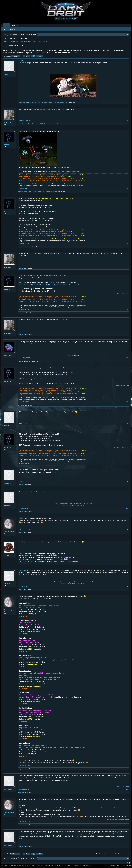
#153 (127, 508)
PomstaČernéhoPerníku (30, 192)
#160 (127, 843)
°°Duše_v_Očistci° (36, 102)
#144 (127, 244)
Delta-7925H (8, 355)
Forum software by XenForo (16, 866)
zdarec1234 (8, 123)
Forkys (6, 74)
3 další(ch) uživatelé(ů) (51, 192)
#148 (127, 358)
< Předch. (14, 56)
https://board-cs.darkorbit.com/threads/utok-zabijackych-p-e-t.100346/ (43, 276)
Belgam (40, 41)
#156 (127, 586)
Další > (41, 56)
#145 (127, 265)
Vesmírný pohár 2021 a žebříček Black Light (63, 172)
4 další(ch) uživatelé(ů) (61, 124)
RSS (130, 863)
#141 (127, 99)
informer (7, 425)
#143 (127, 188)
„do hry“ (75, 53)
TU (45, 492)
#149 (127, 402)
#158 (127, 789)
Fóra (7, 26)
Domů (126, 863)
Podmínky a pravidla (116, 866)
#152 (127, 481)
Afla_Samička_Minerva (47, 102)
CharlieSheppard (9, 532)
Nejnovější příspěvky (9, 29)
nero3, (21, 61)
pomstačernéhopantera (24, 102)
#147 (127, 331)
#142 (127, 121)
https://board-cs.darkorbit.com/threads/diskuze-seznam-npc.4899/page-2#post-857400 (49, 284)
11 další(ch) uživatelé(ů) (61, 102)
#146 (127, 310)
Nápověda (121, 863)
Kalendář (15, 25)
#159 (127, 822)
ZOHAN (6, 555)
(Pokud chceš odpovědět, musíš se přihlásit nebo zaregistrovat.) (113, 854)
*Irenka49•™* (8, 483)
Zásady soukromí (126, 866)
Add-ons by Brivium (77, 866)
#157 (127, 766)
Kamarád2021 (40, 192)
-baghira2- (7, 145)
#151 (127, 464)
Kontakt (115, 863)
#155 (127, 564)
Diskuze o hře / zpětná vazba (19, 41)
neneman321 (8, 789)
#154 (127, 529)
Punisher (7, 505)
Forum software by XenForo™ (46, 866)
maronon (21, 192)
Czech (3, 863)
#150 (127, 423)
